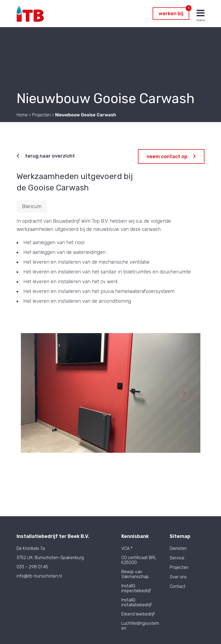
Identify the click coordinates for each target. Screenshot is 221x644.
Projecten (179, 568)
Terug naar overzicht (46, 156)
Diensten (178, 549)
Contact (178, 586)
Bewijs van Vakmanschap (135, 574)
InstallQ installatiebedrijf (137, 602)
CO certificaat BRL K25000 (139, 560)
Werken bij (174, 12)
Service (177, 558)
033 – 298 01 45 (32, 567)
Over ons (178, 577)
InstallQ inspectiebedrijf (136, 588)
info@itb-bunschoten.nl (39, 576)
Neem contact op (171, 157)
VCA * (127, 548)
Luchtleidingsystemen (140, 626)
